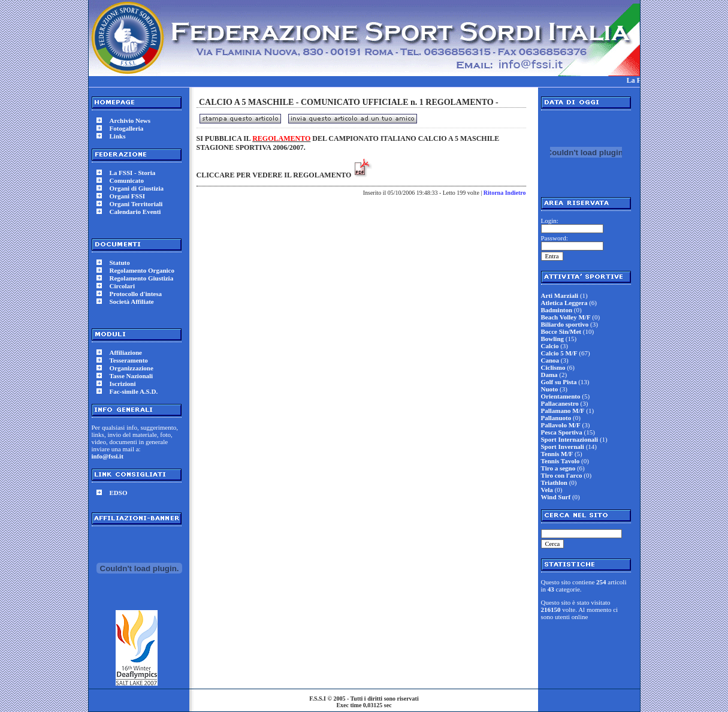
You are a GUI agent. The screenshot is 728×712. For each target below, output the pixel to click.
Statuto (120, 263)
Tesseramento (129, 360)
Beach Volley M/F (566, 317)
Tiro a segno (558, 468)
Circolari (123, 286)
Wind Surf (556, 497)
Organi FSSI (128, 196)
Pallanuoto (556, 418)
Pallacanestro (560, 403)
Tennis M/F (557, 454)
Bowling (553, 339)
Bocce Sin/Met (561, 331)
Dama (549, 375)
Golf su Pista (559, 382)
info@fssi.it (108, 456)
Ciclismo (553, 367)
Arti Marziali (560, 295)
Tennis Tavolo (561, 461)
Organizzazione (132, 368)
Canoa (550, 360)
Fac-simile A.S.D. (134, 391)
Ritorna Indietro (505, 193)
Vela (547, 490)
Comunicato (127, 180)
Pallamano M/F (563, 411)
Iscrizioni (123, 384)
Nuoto (550, 389)
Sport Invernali (563, 446)
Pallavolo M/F (561, 425)
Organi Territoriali (136, 204)
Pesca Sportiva (562, 432)
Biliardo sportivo (565, 324)
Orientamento (561, 396)
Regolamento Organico (142, 270)
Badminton (557, 310)
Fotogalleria (127, 128)
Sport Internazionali (570, 439)
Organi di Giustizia (137, 188)
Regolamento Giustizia (142, 278)
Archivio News (130, 120)
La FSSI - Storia (133, 173)
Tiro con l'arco (562, 475)
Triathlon (554, 482)
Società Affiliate (132, 301)
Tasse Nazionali (132, 376)
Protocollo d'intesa (136, 294)
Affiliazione (126, 352)
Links (118, 136)
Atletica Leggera (564, 303)
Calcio (550, 346)
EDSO (119, 493)
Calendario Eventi (135, 212)
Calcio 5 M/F (559, 353)
